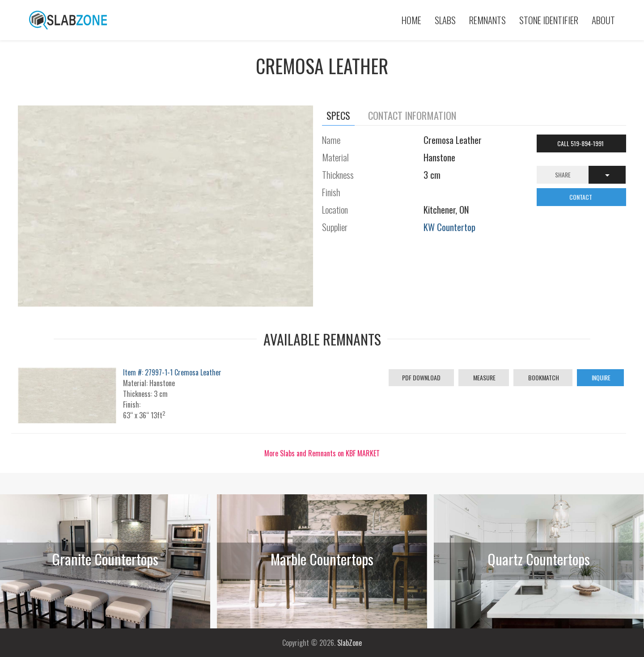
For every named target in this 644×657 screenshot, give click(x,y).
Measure (484, 377)
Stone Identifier (549, 20)
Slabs (445, 20)
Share (563, 175)
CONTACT (581, 197)
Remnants (487, 20)
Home (411, 20)
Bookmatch (543, 377)
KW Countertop (449, 227)
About (603, 20)
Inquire (600, 377)
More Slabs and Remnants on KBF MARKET (322, 453)
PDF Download (421, 377)
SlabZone (350, 643)
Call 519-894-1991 (581, 143)
